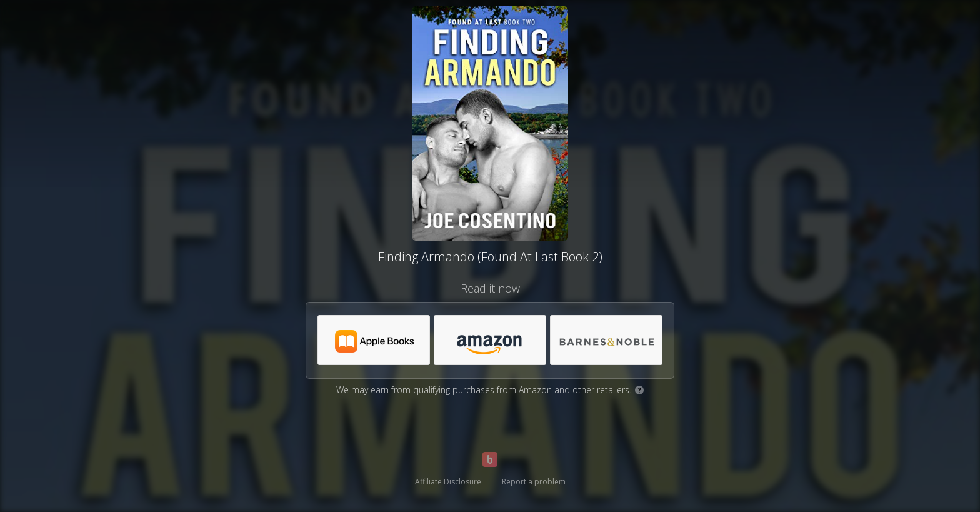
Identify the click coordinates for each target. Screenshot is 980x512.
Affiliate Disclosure (448, 482)
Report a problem (534, 482)
